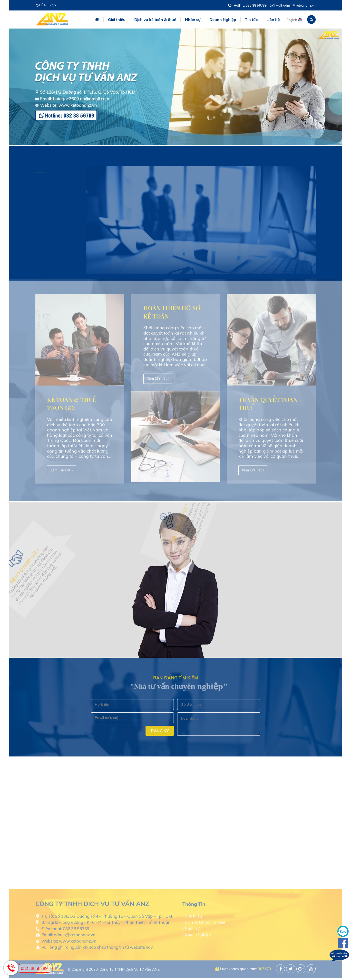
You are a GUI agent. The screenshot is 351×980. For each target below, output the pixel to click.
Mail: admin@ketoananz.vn (296, 5)
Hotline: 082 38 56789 (250, 5)
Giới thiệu (117, 20)
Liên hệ (273, 20)
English (292, 20)
